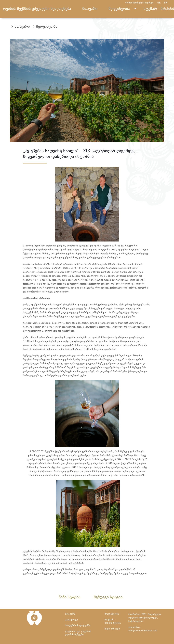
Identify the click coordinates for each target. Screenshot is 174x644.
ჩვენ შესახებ (112, 629)
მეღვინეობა (119, 9)
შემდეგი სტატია (108, 597)
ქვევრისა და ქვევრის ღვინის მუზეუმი (78, 633)
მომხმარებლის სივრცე (139, 3)
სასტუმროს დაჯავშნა (78, 626)
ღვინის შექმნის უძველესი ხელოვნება (37, 9)
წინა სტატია (69, 597)
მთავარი (90, 9)
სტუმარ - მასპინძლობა (113, 621)
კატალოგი (71, 620)
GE (161, 3)
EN (167, 3)
